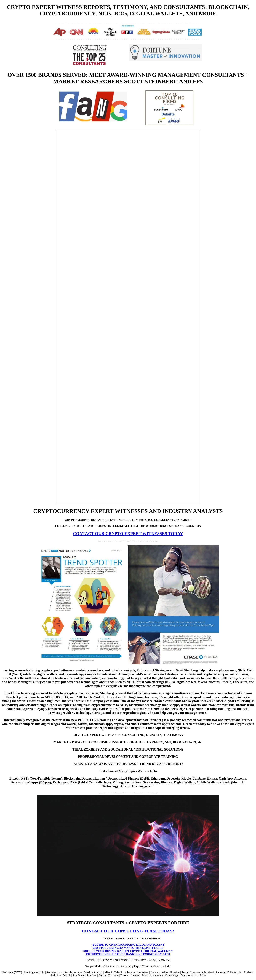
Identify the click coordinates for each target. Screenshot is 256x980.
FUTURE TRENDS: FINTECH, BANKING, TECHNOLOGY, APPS (128, 954)
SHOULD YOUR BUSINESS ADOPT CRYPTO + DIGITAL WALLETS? (128, 951)
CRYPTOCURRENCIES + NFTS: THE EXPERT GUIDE (128, 948)
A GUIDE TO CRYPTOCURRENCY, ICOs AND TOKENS (128, 945)
